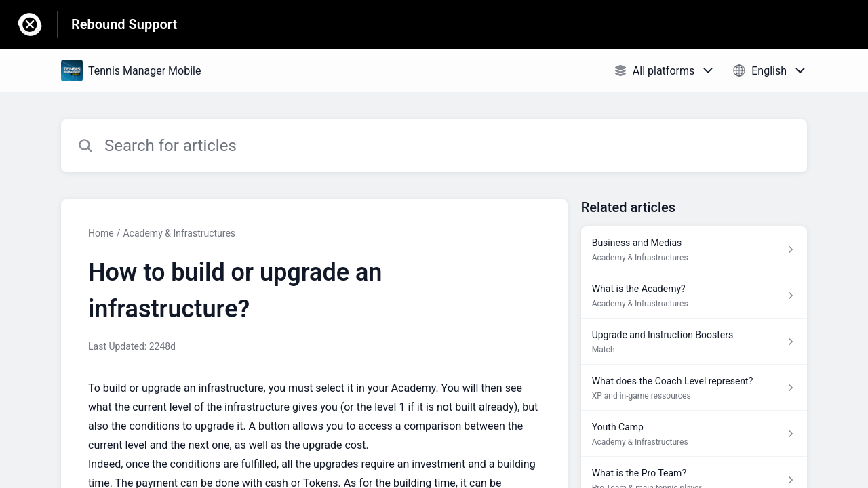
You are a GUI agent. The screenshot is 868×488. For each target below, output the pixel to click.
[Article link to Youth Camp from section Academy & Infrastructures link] (694, 434)
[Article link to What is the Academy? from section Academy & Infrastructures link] (694, 296)
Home (101, 233)
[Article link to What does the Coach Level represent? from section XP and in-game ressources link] (694, 388)
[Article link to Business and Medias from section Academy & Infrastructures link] (694, 249)
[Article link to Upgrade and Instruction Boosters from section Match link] (694, 342)
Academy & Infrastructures (179, 233)
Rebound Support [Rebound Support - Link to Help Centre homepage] (124, 24)
